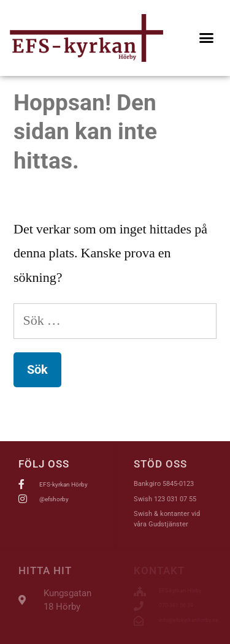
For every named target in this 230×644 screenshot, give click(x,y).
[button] (207, 38)
